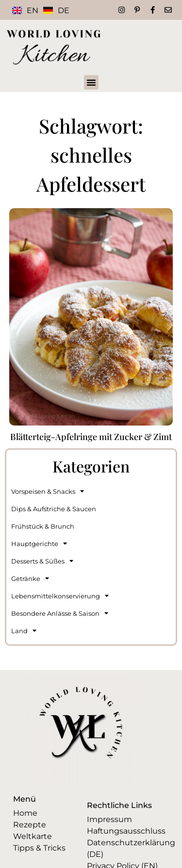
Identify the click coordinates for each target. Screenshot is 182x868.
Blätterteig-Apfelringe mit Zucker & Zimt (91, 437)
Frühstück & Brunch (43, 526)
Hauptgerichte (39, 543)
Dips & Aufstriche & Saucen (54, 509)
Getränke (30, 578)
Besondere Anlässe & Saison (60, 613)
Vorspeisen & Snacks (48, 491)
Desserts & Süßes (42, 561)
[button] (91, 82)
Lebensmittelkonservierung (60, 596)
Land (24, 631)
